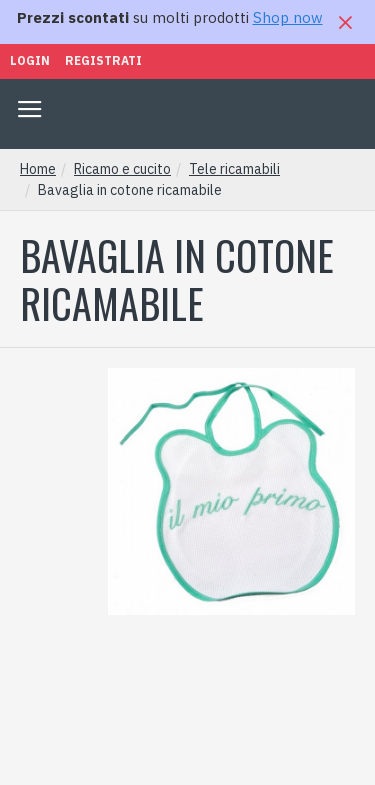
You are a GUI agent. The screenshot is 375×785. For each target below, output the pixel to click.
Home (38, 169)
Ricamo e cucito (122, 169)
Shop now (288, 17)
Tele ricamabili (234, 169)
